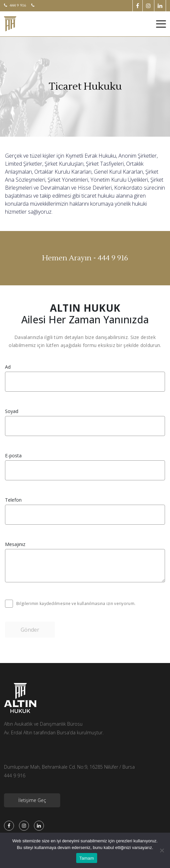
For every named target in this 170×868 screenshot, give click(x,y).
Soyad (12, 411)
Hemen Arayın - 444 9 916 (85, 258)
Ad (8, 367)
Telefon (13, 500)
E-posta (13, 456)
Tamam (87, 858)
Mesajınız (15, 544)
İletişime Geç (32, 800)
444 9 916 (15, 5)
